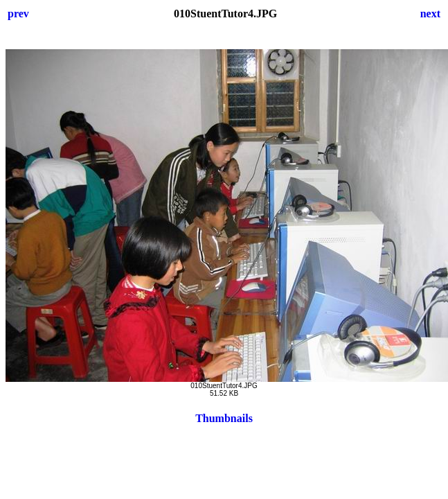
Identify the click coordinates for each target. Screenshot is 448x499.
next (430, 14)
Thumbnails (224, 418)
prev (18, 14)
